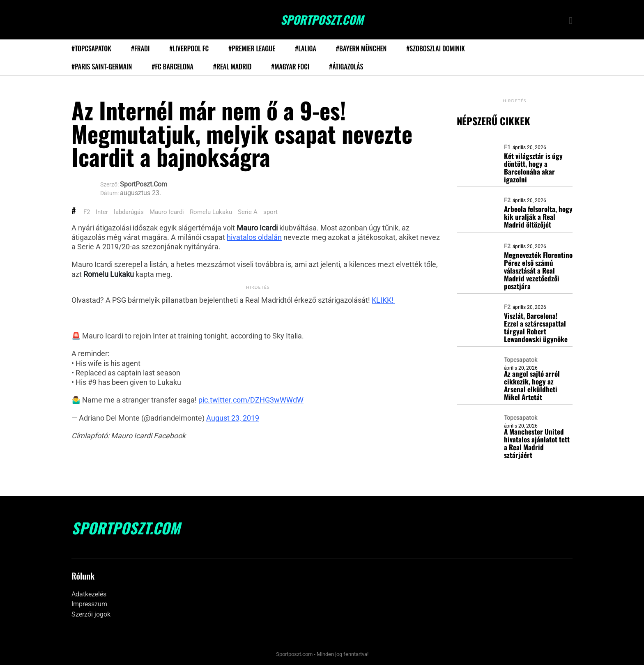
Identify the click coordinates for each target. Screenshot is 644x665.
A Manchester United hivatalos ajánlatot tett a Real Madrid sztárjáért (537, 443)
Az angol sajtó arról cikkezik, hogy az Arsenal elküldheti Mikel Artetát (532, 385)
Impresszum (89, 604)
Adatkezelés (89, 594)
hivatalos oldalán (254, 237)
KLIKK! (383, 300)
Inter (102, 212)
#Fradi (140, 48)
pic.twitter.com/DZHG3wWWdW (251, 400)
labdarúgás (129, 212)
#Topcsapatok (91, 48)
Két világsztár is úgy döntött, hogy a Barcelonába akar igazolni (533, 168)
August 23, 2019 (233, 418)
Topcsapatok (521, 360)
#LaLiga (306, 48)
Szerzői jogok (91, 614)
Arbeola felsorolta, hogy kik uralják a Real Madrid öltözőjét (538, 217)
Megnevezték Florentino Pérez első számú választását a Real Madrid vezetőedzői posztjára (538, 270)
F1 (507, 147)
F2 (87, 212)
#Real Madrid (232, 67)
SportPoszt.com (322, 20)
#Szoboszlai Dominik (436, 48)
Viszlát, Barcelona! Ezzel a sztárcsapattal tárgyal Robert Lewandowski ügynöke (536, 327)
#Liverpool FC (189, 48)
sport (270, 212)
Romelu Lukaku (211, 212)
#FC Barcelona (172, 67)
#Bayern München (361, 48)
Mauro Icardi (167, 212)
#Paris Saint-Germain (102, 67)
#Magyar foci (290, 67)
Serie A (248, 212)
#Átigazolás (346, 67)
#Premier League (252, 48)
